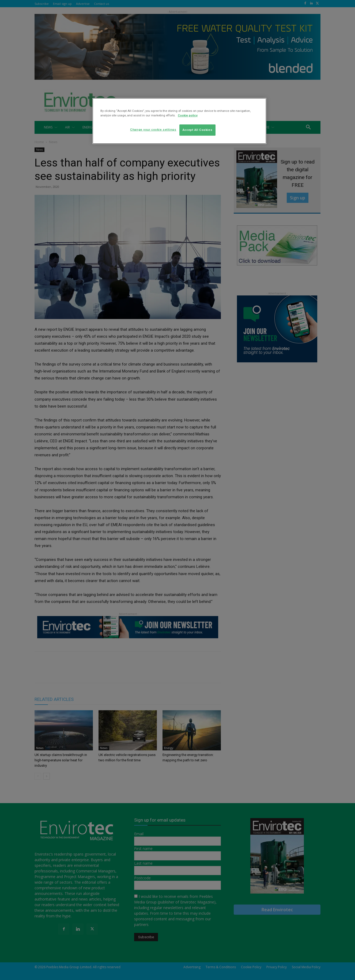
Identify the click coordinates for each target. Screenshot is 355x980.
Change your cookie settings (153, 130)
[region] (179, 121)
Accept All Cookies (197, 130)
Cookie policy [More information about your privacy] (188, 115)
